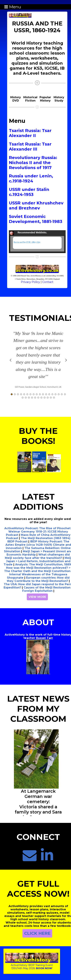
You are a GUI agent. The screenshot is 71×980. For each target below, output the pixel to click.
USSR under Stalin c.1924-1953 (29, 192)
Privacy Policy (30, 282)
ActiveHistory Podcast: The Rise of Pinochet (37, 530)
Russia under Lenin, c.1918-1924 (31, 178)
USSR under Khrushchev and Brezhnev (36, 205)
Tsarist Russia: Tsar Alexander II (30, 133)
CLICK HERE (37, 935)
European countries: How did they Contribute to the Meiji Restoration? (38, 581)
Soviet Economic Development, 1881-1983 (36, 219)
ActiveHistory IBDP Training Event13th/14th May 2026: (32, 965)
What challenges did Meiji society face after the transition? (37, 558)
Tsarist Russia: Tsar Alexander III (30, 147)
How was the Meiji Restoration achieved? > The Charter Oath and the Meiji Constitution (37, 571)
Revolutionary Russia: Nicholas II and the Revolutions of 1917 (33, 163)
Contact (48, 282)
